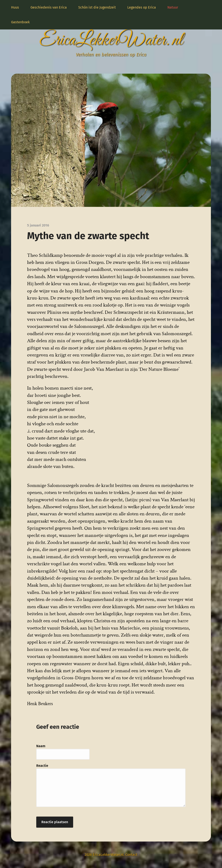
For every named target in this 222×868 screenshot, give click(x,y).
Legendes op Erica (142, 7)
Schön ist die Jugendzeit (97, 7)
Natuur (173, 7)
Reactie (42, 766)
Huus (15, 7)
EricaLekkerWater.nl (111, 40)
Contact (131, 855)
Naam (41, 746)
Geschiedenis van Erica (49, 7)
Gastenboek (20, 22)
